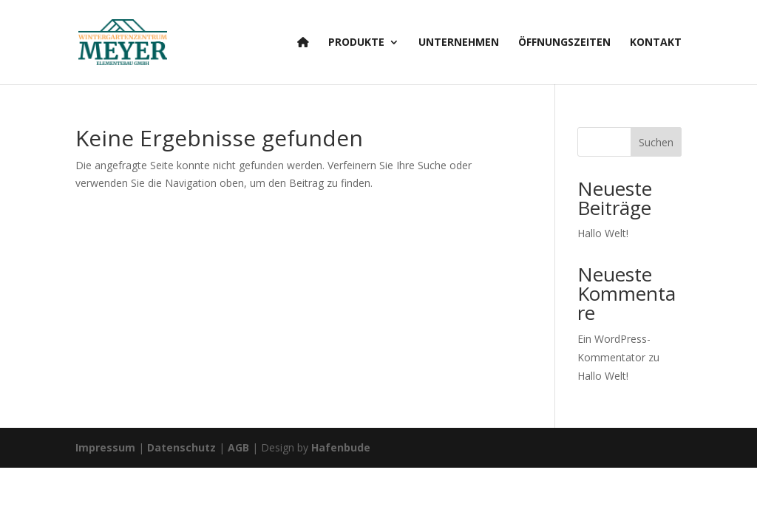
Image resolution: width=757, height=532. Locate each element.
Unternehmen (459, 43)
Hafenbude (341, 447)
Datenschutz (181, 447)
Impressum (105, 447)
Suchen (656, 142)
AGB (238, 447)
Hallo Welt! (603, 233)
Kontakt (656, 43)
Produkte (356, 43)
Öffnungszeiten (564, 43)
